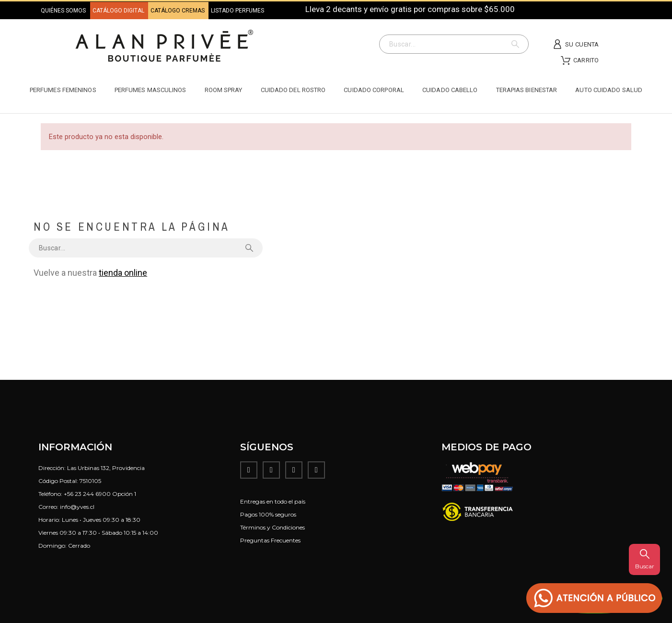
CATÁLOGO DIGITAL (119, 11)
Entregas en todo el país (273, 501)
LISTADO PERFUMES (238, 11)
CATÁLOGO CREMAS (178, 11)
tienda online (123, 273)
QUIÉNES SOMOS (63, 11)
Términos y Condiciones (272, 527)
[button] (594, 598)
